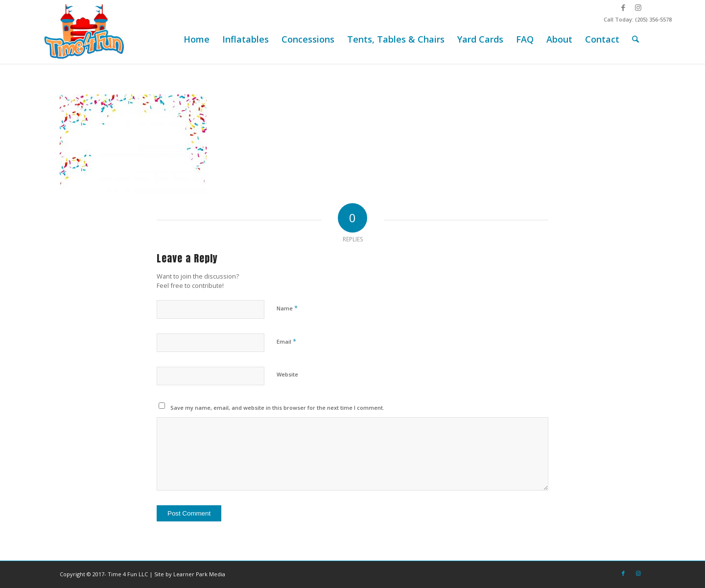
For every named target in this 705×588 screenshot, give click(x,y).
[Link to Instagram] (638, 7)
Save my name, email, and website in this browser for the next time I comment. (277, 408)
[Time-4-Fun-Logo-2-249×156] (85, 32)
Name (287, 308)
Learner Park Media (199, 574)
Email (286, 341)
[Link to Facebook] (623, 7)
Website (287, 374)
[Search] (635, 39)
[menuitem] (197, 39)
